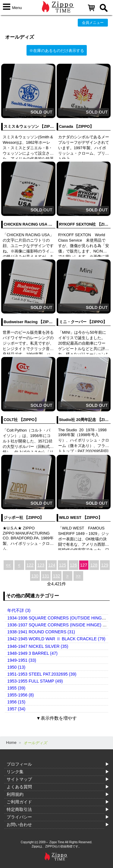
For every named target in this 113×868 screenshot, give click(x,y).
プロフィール (19, 764)
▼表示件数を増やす (56, 718)
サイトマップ (19, 779)
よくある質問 (19, 787)
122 (30, 565)
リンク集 (15, 772)
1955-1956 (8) (20, 695)
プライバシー (19, 817)
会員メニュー (93, 23)
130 (35, 576)
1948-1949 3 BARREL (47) (32, 653)
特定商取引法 (19, 809)
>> (78, 576)
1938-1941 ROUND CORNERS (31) (41, 632)
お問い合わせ (19, 825)
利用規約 (15, 794)
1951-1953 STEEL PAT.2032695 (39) (42, 674)
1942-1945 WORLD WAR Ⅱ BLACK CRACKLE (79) (56, 639)
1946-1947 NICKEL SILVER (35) (38, 646)
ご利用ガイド (19, 802)
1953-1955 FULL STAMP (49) (35, 681)
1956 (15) (16, 702)
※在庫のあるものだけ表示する (57, 51)
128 (94, 565)
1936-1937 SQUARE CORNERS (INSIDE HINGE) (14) (59, 625)
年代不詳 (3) (19, 610)
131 (46, 576)
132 (56, 576)
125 (63, 565)
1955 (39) (16, 688)
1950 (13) (16, 667)
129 (105, 565)
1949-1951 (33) (22, 660)
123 (41, 565)
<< (8, 565)
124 (52, 565)
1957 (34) (16, 709)
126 (73, 565)
